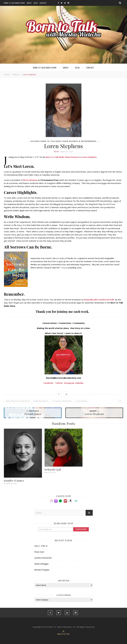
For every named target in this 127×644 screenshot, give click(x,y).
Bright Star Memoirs (41, 401)
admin (56, 151)
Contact (43, 3)
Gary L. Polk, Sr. (41, 546)
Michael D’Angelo (42, 570)
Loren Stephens (82, 401)
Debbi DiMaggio (41, 564)
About (29, 3)
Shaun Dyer (39, 552)
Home (6, 74)
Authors (16, 74)
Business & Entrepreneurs (83, 141)
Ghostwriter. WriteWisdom (62, 401)
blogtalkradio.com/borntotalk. (99, 300)
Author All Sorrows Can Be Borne (18, 401)
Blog (36, 3)
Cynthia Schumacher (43, 558)
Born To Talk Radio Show (14, 3)
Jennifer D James (14, 480)
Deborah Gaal (53, 469)
